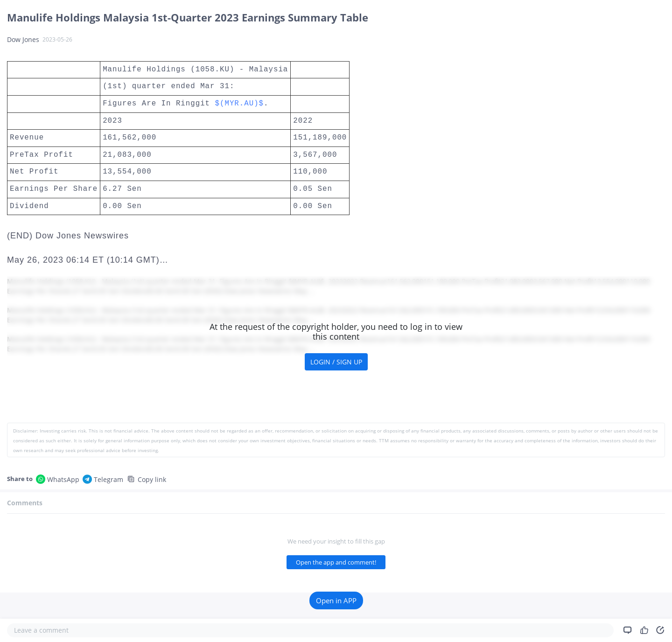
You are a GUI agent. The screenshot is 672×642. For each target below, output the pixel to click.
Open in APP (336, 600)
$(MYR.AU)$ (240, 104)
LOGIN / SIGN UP (336, 362)
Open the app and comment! (336, 562)
